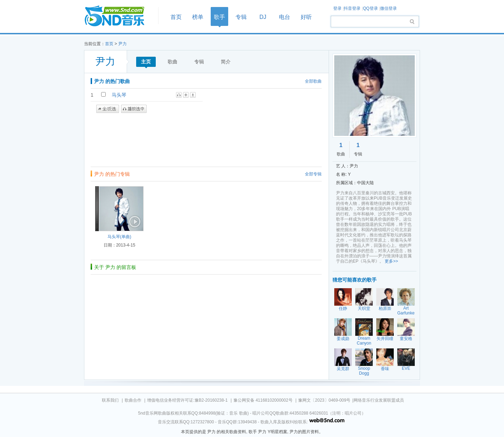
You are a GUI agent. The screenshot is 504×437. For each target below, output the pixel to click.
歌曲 (173, 62)
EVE (406, 368)
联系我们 (110, 400)
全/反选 (108, 109)
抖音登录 (352, 8)
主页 (146, 62)
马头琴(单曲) (119, 237)
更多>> (391, 261)
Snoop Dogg (364, 371)
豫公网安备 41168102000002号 (263, 400)
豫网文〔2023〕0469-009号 (324, 400)
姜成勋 (343, 339)
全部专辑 (313, 174)
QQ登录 (370, 8)
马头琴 (119, 95)
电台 (285, 17)
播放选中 (134, 109)
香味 (385, 369)
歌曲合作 (133, 400)
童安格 (406, 339)
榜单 (198, 17)
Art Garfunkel (406, 311)
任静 (343, 308)
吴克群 (343, 369)
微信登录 (388, 8)
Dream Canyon (364, 341)
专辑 (241, 17)
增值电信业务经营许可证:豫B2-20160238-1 (187, 400)
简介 (226, 62)
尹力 (122, 44)
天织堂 (364, 308)
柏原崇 (385, 308)
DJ (263, 17)
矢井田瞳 (385, 339)
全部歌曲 (313, 81)
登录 (337, 8)
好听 (306, 17)
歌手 (219, 17)
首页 (119, 16)
